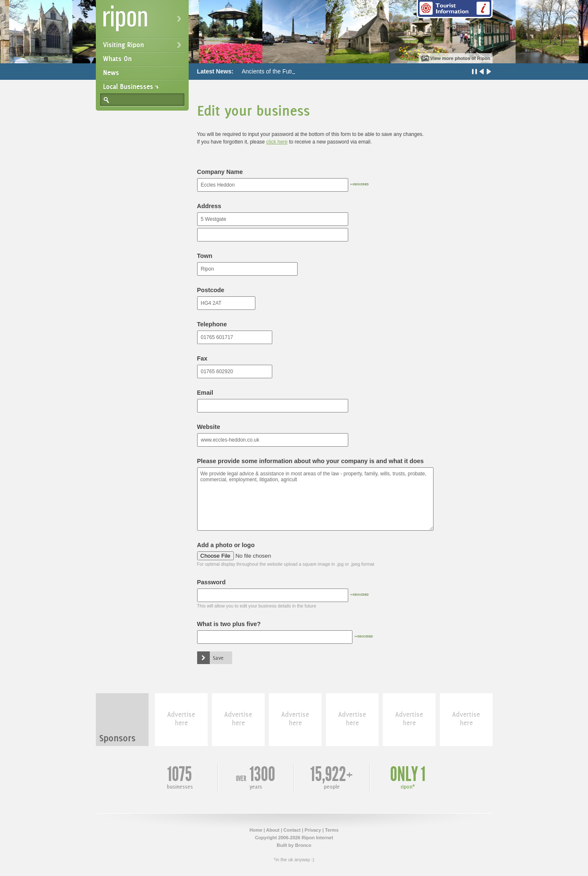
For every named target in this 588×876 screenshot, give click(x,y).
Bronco (303, 845)
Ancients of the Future (271, 71)
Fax (202, 358)
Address (209, 206)
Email (205, 393)
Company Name (220, 172)
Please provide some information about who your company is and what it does (310, 461)
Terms (332, 830)
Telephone (212, 324)
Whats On (117, 59)
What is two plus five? (229, 624)
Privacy (313, 830)
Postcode (211, 290)
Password (211, 582)
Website (209, 427)
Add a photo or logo (226, 545)
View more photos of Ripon (460, 58)
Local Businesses (128, 87)
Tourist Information (455, 9)
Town (205, 256)
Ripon (144, 21)
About (273, 830)
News (111, 73)
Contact (292, 830)
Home (256, 830)
